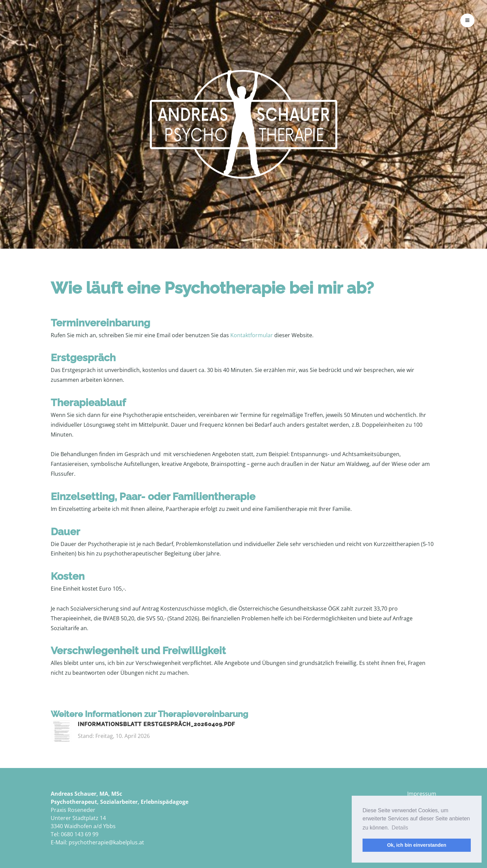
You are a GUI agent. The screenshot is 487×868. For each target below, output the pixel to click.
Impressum (422, 794)
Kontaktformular (252, 335)
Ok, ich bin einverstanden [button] (416, 845)
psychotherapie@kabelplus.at (106, 842)
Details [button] (400, 828)
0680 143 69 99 (80, 834)
